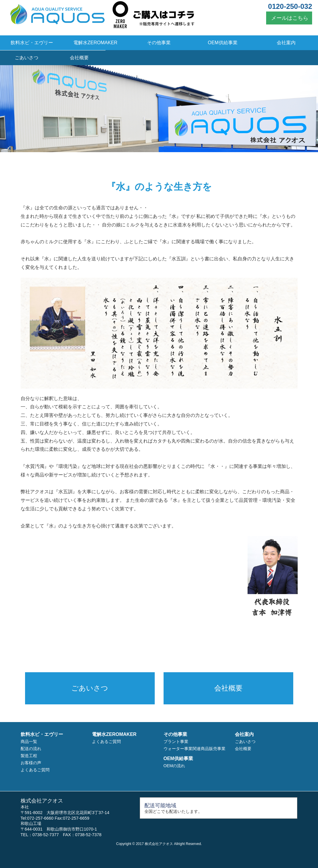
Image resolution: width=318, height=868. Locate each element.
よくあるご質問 (35, 770)
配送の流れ (31, 749)
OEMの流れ (174, 766)
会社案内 (286, 43)
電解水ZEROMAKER (95, 43)
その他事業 (159, 43)
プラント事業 (176, 742)
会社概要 (79, 58)
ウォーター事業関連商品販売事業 (195, 749)
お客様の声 (31, 763)
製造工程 (29, 756)
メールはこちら (289, 18)
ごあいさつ (27, 58)
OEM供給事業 (223, 43)
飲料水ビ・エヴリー (32, 43)
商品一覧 (29, 742)
